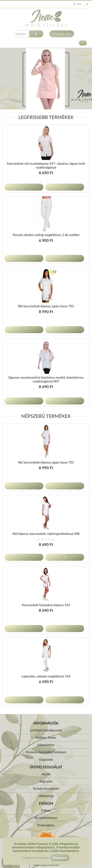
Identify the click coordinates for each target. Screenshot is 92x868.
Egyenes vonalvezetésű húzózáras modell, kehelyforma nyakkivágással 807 (46, 379)
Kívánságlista (46, 825)
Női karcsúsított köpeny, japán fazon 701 (46, 306)
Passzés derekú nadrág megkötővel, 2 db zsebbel (46, 235)
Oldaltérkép (46, 796)
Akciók (46, 774)
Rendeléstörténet (46, 818)
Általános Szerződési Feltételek (46, 752)
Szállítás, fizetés (46, 738)
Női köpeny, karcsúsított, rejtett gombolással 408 (46, 534)
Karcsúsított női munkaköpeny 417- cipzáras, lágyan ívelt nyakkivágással (46, 165)
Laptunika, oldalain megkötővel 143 (46, 676)
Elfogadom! (60, 858)
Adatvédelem (46, 745)
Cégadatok (46, 759)
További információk (35, 858)
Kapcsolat (46, 781)
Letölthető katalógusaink (46, 730)
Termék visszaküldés (46, 789)
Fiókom (46, 810)
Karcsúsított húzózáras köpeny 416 (46, 605)
